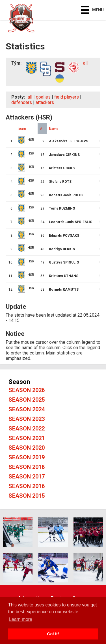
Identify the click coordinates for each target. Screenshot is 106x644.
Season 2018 (27, 467)
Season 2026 (27, 390)
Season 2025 (27, 400)
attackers (45, 102)
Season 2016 (27, 486)
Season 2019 (27, 457)
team (22, 129)
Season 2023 (27, 419)
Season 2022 (27, 428)
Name (54, 129)
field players (67, 97)
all (85, 63)
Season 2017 (27, 477)
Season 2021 (27, 438)
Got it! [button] (53, 634)
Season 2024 (27, 409)
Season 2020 (27, 448)
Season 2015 (27, 496)
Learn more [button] (21, 619)
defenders (22, 102)
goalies (43, 97)
